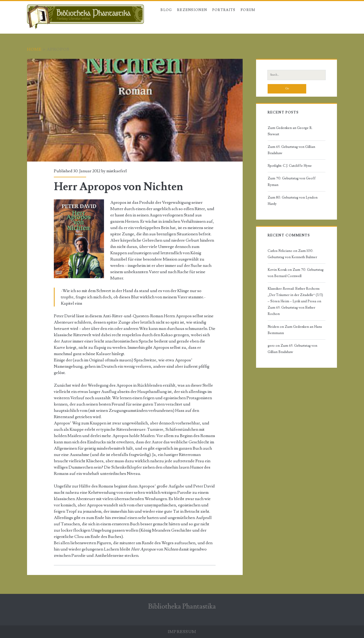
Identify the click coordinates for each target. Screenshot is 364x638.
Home (34, 49)
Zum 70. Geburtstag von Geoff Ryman (292, 181)
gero (271, 346)
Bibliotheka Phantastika (182, 606)
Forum (248, 10)
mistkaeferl (117, 171)
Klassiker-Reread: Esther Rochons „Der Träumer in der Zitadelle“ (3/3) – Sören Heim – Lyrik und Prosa (295, 295)
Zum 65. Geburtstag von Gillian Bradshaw (291, 150)
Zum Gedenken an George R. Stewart (290, 131)
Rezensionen (192, 10)
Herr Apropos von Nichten (135, 110)
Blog (166, 10)
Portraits (224, 10)
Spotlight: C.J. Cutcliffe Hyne (290, 166)
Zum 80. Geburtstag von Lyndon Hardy (293, 201)
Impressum (182, 632)
